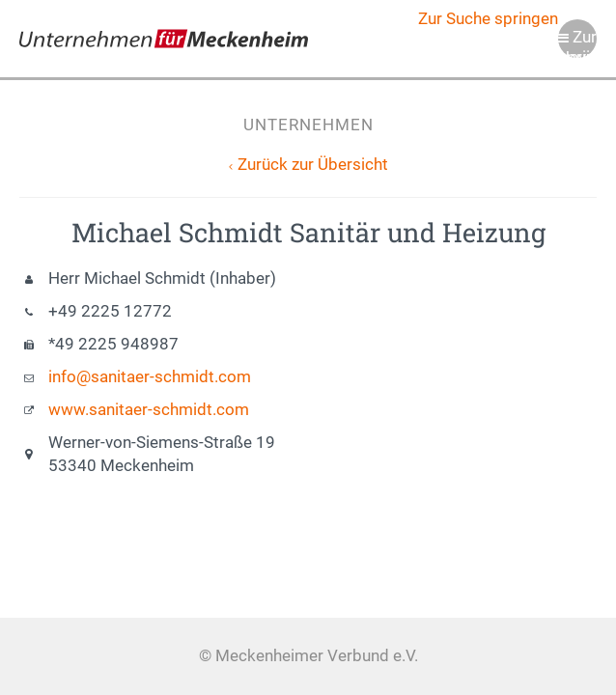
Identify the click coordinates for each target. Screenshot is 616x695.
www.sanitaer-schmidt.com (149, 410)
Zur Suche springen (488, 19)
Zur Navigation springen (577, 43)
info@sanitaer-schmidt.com (150, 377)
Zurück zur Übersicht (313, 165)
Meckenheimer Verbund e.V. (164, 39)
